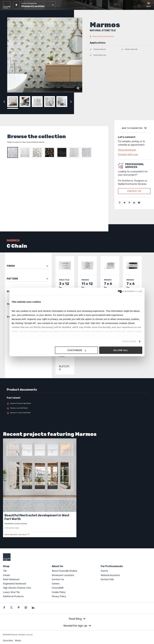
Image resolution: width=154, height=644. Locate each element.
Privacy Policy (59, 596)
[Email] (139, 203)
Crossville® (58, 588)
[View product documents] (121, 36)
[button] (34, 5)
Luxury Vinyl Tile (11, 592)
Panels (6, 575)
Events (104, 571)
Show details (129, 341)
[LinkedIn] (134, 203)
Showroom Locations (63, 575)
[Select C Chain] (13, 152)
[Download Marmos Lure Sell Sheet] (23, 408)
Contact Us (58, 579)
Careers (56, 584)
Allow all (121, 350)
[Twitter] (125, 203)
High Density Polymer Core (17, 588)
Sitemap (18, 640)
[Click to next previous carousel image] (71, 102)
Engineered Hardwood (14, 584)
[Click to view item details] (65, 285)
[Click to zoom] (78, 88)
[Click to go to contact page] (134, 150)
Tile (5, 571)
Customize (77, 350)
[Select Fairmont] (38, 152)
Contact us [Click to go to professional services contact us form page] (134, 191)
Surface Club (107, 579)
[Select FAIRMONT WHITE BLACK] (87, 152)
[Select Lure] (26, 152)
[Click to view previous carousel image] (4, 102)
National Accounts (110, 575)
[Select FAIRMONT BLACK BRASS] (50, 152)
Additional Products (13, 596)
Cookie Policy (59, 592)
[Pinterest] (129, 203)
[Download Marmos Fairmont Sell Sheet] (23, 403)
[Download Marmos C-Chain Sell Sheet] (23, 413)
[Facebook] (120, 203)
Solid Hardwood (11, 579)
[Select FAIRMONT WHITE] (75, 152)
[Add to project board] (134, 128)
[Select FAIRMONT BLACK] (63, 152)
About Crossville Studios (64, 571)
